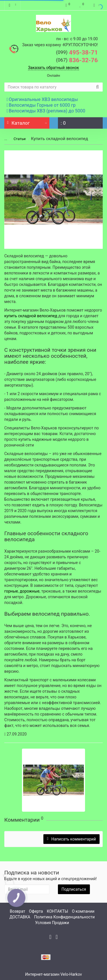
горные (11, 591)
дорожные (30, 591)
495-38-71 (77, 52)
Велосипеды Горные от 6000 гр (41, 105)
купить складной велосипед (31, 316)
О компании (83, 911)
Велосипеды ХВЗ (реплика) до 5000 (46, 111)
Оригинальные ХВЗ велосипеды (42, 99)
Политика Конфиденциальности (64, 917)
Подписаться (74, 889)
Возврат (17, 911)
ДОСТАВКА (20, 917)
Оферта (36, 911)
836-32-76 (77, 60)
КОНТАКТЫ (57, 911)
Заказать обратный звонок (53, 68)
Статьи (16, 139)
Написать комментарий (71, 839)
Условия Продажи (52, 923)
